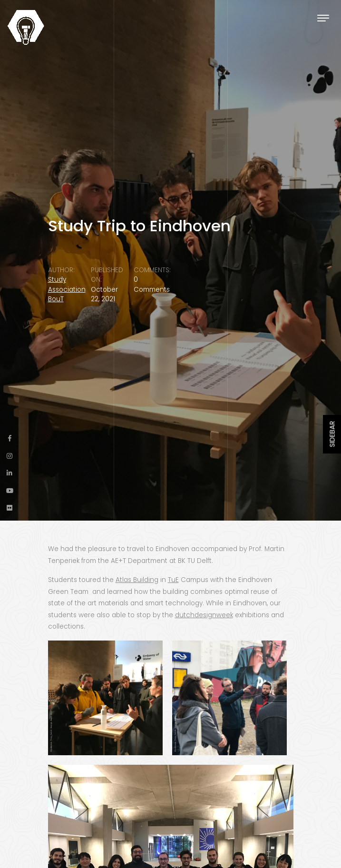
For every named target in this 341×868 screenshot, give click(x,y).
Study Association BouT (67, 289)
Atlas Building (137, 580)
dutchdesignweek (204, 615)
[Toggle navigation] (323, 18)
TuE (173, 580)
